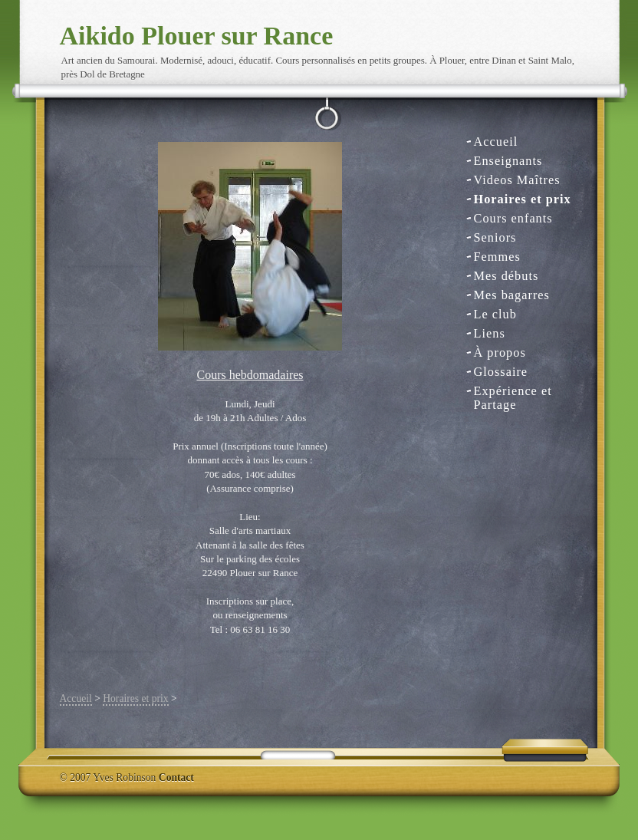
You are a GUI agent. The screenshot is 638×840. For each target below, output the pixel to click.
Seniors (495, 237)
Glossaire (501, 372)
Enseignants (508, 161)
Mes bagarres (512, 295)
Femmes (497, 257)
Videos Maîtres (517, 180)
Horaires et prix (523, 199)
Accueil (496, 142)
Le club (495, 314)
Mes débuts (506, 276)
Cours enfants (513, 218)
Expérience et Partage (513, 392)
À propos (500, 352)
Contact (176, 777)
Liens (490, 333)
